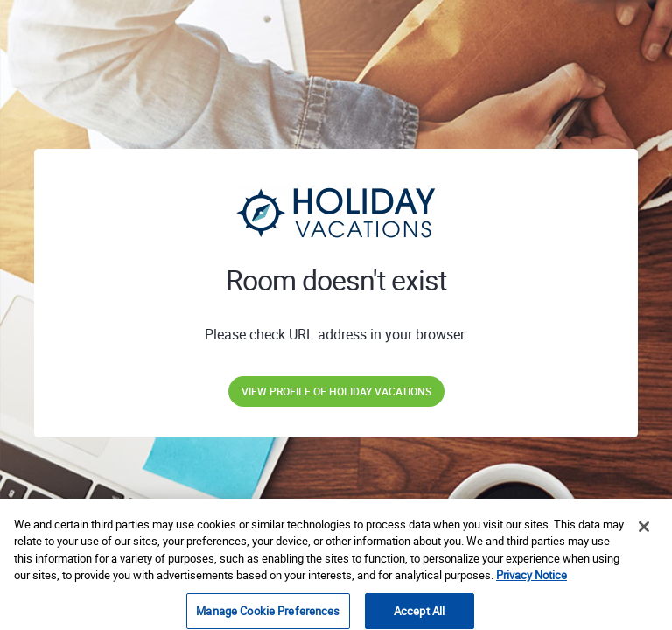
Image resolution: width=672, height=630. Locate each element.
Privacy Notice (532, 589)
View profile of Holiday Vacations (336, 391)
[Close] (644, 541)
